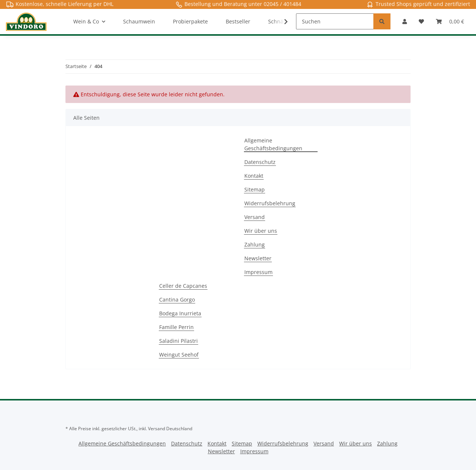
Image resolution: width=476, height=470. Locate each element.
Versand (255, 217)
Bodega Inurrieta (180, 313)
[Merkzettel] (421, 21)
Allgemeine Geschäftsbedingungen (273, 144)
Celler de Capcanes (183, 286)
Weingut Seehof (179, 355)
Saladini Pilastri (178, 341)
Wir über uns (261, 231)
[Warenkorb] (450, 21)
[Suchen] (335, 21)
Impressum (258, 272)
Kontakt (254, 176)
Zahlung (255, 244)
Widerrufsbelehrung (270, 203)
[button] (405, 21)
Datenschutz (260, 162)
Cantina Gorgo (177, 300)
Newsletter (258, 258)
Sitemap (255, 189)
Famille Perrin (176, 327)
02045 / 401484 (282, 4)
